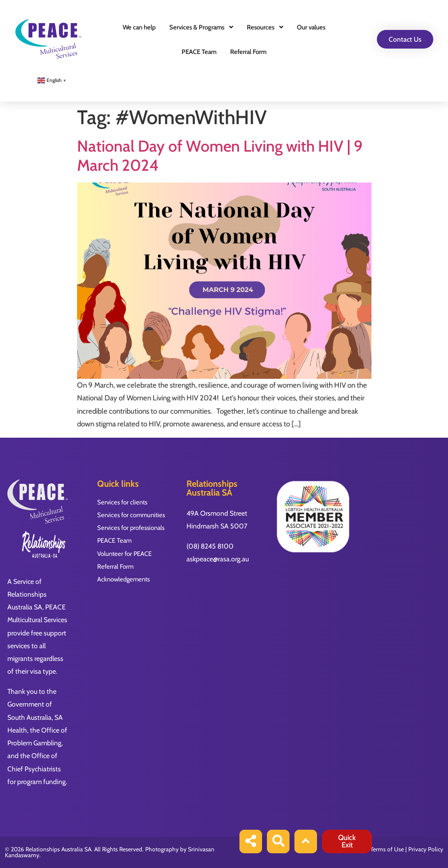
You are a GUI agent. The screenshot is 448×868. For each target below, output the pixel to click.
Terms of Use (387, 849)
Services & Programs (201, 27)
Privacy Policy (426, 849)
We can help (139, 27)
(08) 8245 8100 (210, 546)
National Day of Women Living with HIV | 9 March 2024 (220, 155)
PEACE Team (199, 52)
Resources (265, 27)
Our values (311, 27)
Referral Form (248, 52)
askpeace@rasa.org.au (218, 559)
